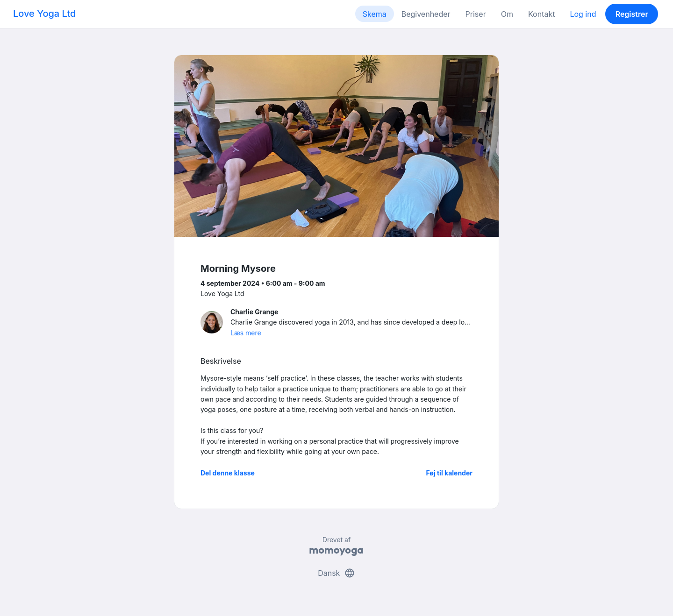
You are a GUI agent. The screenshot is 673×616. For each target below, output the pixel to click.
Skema (375, 14)
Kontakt (541, 14)
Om (507, 14)
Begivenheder (426, 14)
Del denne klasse (228, 473)
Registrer (632, 14)
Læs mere (246, 333)
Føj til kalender (449, 473)
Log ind (583, 14)
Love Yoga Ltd (44, 14)
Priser (476, 14)
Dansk (336, 573)
